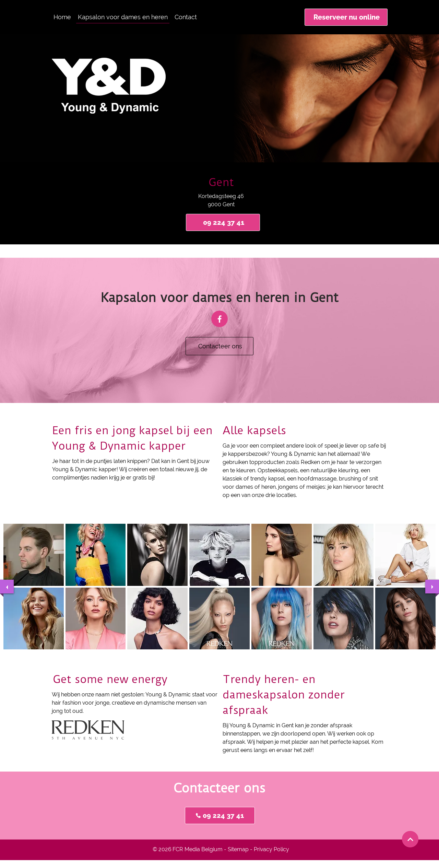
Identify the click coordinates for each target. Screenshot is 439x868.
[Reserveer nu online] (346, 17)
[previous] (7, 587)
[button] (34, 555)
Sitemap (238, 849)
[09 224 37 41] (223, 222)
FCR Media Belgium (198, 849)
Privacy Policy (271, 849)
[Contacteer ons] (219, 346)
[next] (432, 587)
